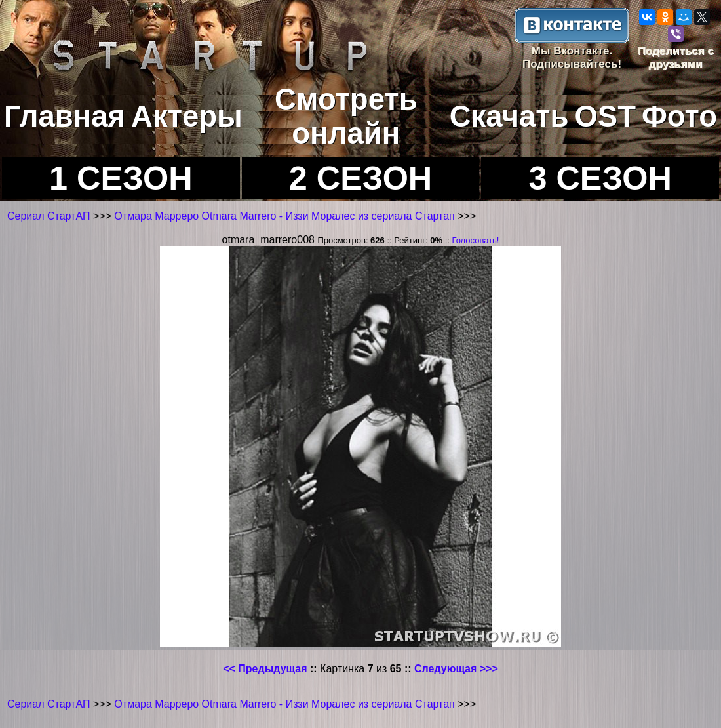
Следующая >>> (456, 669)
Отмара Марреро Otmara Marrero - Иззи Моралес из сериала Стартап (286, 216)
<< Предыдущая (265, 669)
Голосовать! (475, 240)
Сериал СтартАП (49, 216)
